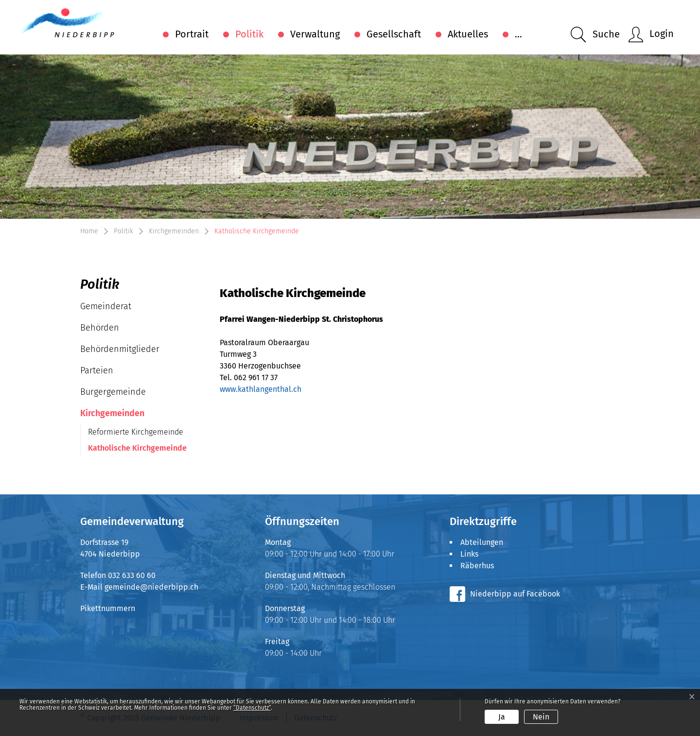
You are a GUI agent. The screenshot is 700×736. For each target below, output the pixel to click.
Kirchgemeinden (112, 413)
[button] (595, 35)
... (518, 34)
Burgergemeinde (113, 392)
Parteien (97, 370)
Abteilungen (482, 542)
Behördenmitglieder (120, 349)
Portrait (192, 34)
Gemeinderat (106, 306)
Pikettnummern (108, 608)
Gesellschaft (394, 34)
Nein (541, 717)
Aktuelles (468, 34)
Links (469, 554)
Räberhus (477, 566)
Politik (249, 34)
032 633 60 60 (132, 575)
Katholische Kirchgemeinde (137, 450)
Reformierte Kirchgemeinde (136, 432)
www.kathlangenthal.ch (261, 389)
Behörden (100, 328)
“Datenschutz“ (252, 708)
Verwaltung (315, 34)
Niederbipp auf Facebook (515, 594)
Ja (502, 717)
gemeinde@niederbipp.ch (151, 587)
